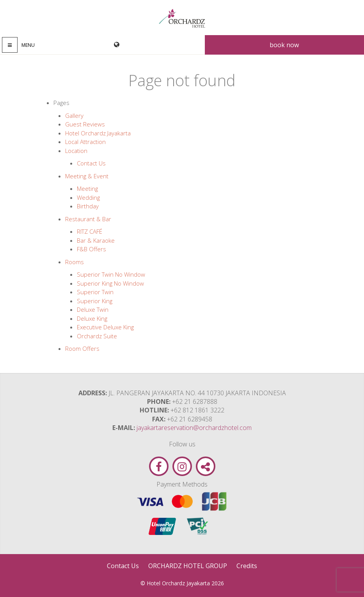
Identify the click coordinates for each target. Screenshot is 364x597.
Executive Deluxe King (105, 327)
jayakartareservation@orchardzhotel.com (194, 428)
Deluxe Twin (93, 309)
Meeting (87, 188)
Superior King (95, 301)
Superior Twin (95, 292)
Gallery (74, 115)
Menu (28, 45)
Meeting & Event (87, 176)
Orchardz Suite (97, 336)
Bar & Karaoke (96, 240)
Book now (284, 45)
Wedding (88, 197)
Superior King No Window (110, 283)
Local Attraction (85, 142)
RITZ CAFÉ (90, 231)
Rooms (75, 262)
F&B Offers (91, 249)
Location (76, 151)
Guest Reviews (85, 124)
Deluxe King (92, 318)
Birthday (88, 206)
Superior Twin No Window (111, 274)
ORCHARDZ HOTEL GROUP (188, 566)
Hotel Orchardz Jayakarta (98, 133)
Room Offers (82, 348)
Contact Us (91, 163)
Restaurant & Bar (88, 219)
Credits (247, 566)
